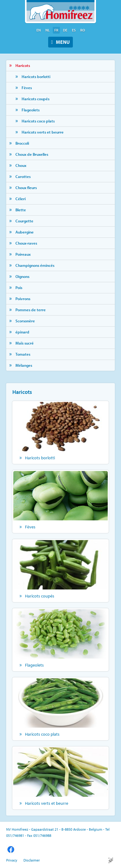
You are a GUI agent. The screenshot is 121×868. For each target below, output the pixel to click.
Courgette (24, 221)
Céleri (21, 199)
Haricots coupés (35, 99)
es (74, 30)
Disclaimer (32, 860)
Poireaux (23, 254)
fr (56, 30)
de (65, 30)
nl (48, 30)
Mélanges (24, 365)
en (39, 30)
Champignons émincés (35, 265)
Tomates (23, 354)
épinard (22, 332)
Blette (21, 210)
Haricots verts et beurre (43, 132)
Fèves (27, 88)
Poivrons (23, 299)
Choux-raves (26, 243)
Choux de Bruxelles (32, 154)
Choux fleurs (26, 188)
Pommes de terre (31, 310)
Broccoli (22, 143)
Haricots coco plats (38, 121)
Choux (21, 165)
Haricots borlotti (36, 76)
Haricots (23, 65)
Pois (19, 287)
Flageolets (31, 110)
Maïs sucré (25, 343)
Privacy (12, 860)
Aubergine (25, 232)
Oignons (22, 276)
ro (83, 30)
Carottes (23, 176)
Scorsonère (25, 321)
